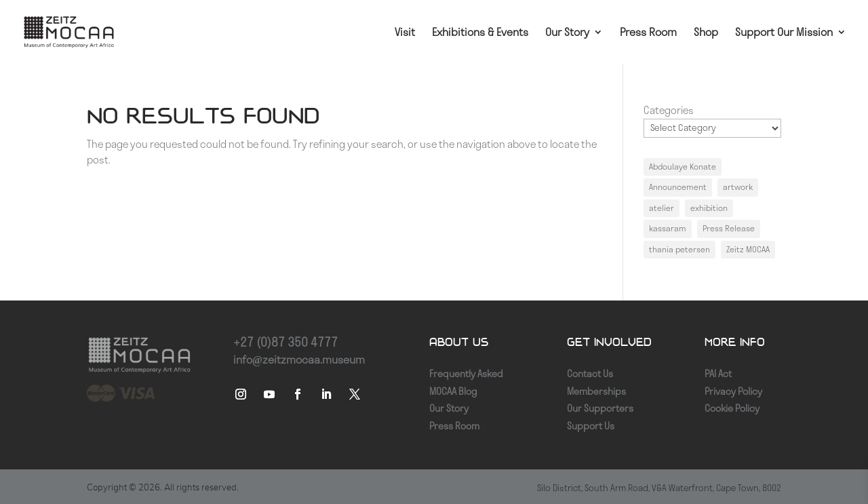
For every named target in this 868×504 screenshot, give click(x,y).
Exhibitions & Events (480, 33)
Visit (405, 33)
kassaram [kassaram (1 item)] (668, 228)
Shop (706, 33)
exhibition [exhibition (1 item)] (709, 208)
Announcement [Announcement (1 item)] (678, 187)
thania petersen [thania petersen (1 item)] (679, 249)
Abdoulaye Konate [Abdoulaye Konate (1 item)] (683, 167)
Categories (669, 110)
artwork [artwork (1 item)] (738, 187)
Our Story (567, 33)
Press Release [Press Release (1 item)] (729, 228)
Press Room (648, 33)
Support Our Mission (784, 33)
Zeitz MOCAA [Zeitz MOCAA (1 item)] (748, 249)
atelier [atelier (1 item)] (662, 208)
